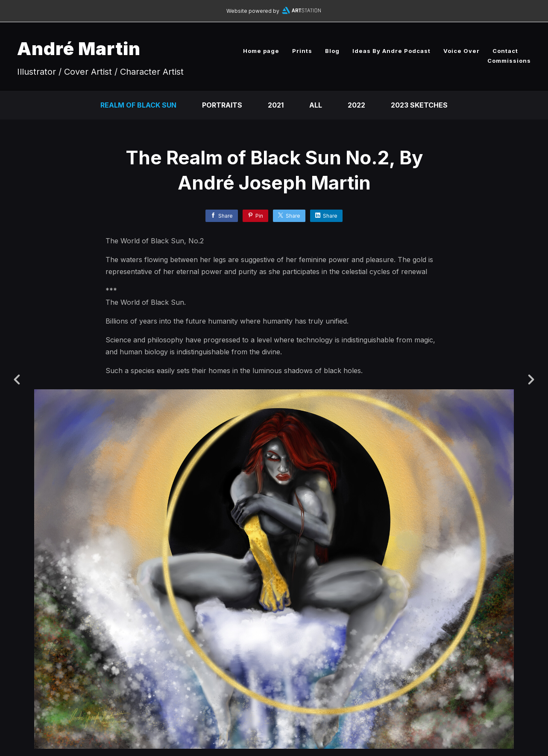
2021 (276, 105)
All (316, 105)
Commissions (509, 61)
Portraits (222, 105)
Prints (302, 51)
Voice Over (462, 51)
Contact (505, 51)
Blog (332, 51)
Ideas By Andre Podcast (391, 51)
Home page (261, 51)
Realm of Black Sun (138, 105)
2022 (356, 105)
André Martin (79, 48)
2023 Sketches (419, 105)
